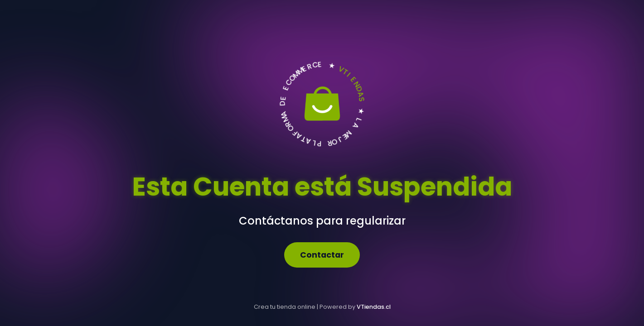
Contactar (322, 255)
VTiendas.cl (374, 307)
